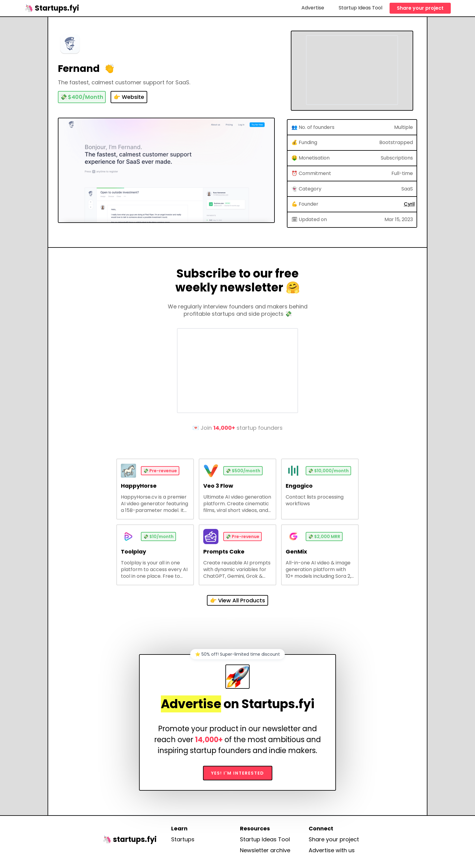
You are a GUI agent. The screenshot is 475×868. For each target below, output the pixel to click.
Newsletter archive (265, 850)
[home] (52, 8)
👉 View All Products (237, 600)
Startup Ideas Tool (360, 8)
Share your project (420, 8)
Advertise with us (332, 850)
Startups (183, 839)
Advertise (313, 8)
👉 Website (129, 97)
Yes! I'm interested (238, 773)
